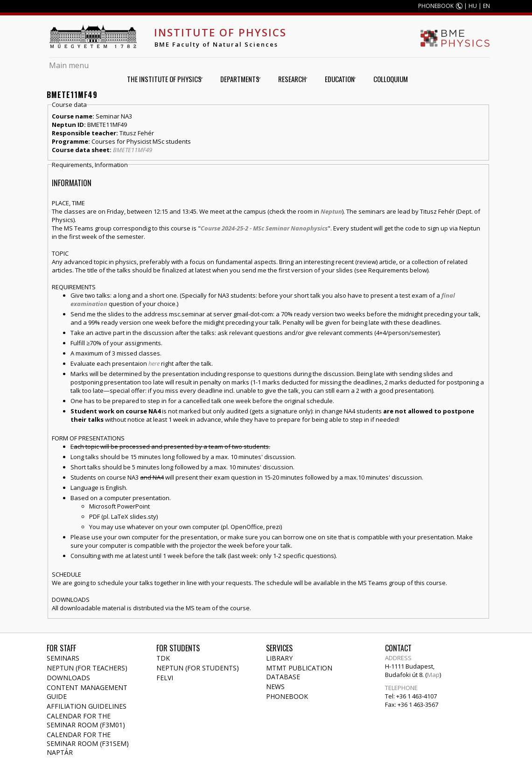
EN (486, 6)
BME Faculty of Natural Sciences (216, 44)
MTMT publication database (299, 672)
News (275, 687)
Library (279, 658)
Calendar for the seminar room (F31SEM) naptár (88, 743)
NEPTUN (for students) (198, 668)
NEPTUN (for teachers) (87, 668)
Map (433, 675)
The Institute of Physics (162, 79)
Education (337, 79)
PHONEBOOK (436, 6)
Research (290, 79)
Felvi (165, 678)
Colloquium (391, 79)
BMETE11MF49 (133, 150)
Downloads (68, 678)
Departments (237, 79)
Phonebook (287, 696)
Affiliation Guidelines (87, 706)
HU (473, 6)
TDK (163, 658)
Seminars (63, 658)
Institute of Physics (220, 32)
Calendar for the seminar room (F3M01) (86, 720)
